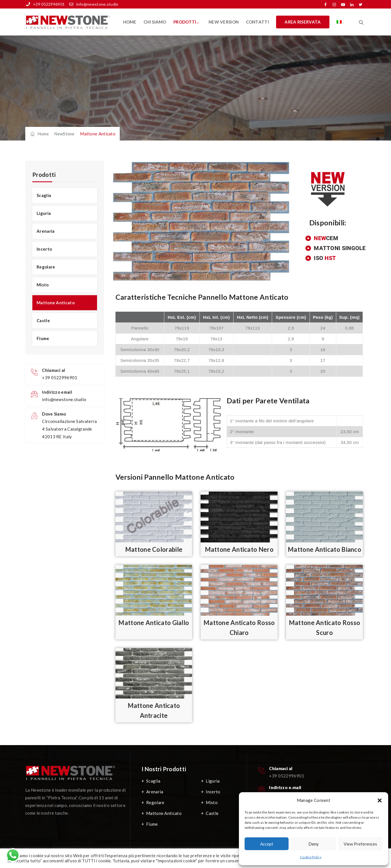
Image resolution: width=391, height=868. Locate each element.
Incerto (44, 249)
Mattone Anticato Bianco (324, 549)
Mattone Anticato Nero (239, 549)
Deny (314, 844)
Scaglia (44, 195)
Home (130, 22)
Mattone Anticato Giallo (154, 623)
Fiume (43, 338)
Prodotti (185, 22)
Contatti (257, 22)
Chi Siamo (155, 22)
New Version (224, 22)
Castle (43, 320)
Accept (267, 844)
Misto (43, 285)
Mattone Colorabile (154, 549)
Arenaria (46, 231)
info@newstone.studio (97, 4)
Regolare (46, 267)
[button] (380, 800)
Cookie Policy (311, 857)
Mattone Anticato (56, 303)
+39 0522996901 (49, 4)
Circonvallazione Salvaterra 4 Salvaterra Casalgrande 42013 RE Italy (69, 429)
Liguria (44, 213)
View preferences (360, 844)
